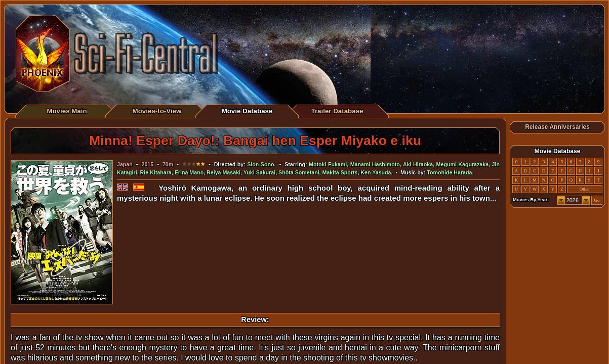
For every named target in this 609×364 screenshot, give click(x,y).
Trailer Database (337, 111)
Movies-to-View (157, 111)
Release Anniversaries (557, 127)
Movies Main (67, 111)
